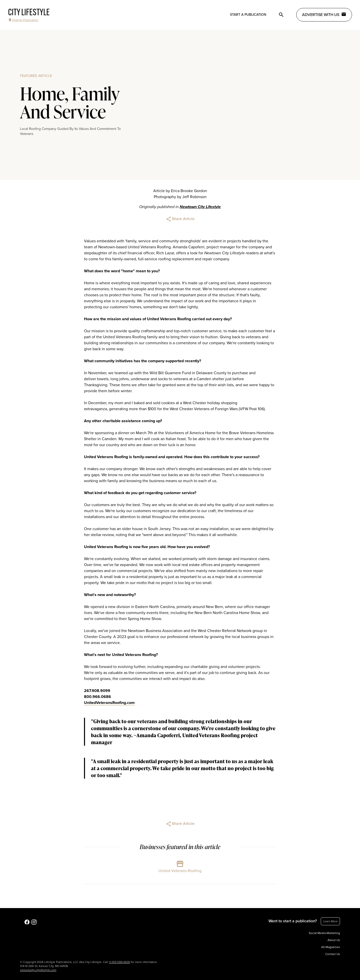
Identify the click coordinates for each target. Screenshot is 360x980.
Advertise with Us (324, 14)
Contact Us (333, 954)
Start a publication (248, 15)
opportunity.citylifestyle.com (38, 970)
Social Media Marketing (324, 933)
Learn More (330, 921)
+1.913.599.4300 (119, 962)
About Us (334, 940)
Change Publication (23, 20)
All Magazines (331, 947)
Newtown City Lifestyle (200, 207)
